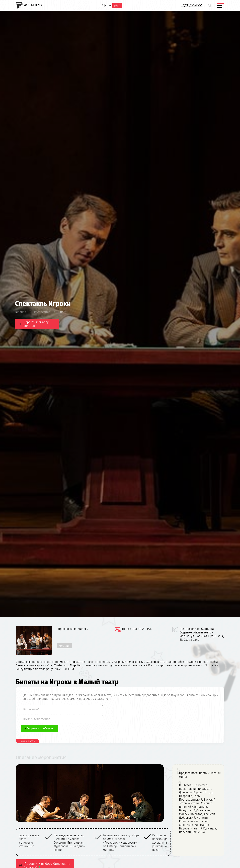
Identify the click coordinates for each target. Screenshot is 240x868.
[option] (44, 843)
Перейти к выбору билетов (36, 324)
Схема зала (192, 640)
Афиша (107, 5)
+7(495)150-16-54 (192, 5)
